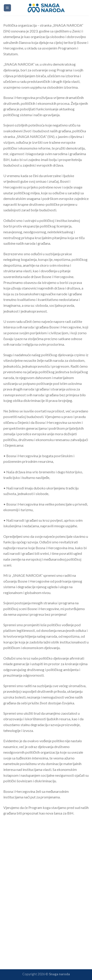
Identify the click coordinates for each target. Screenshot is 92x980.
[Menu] (7, 8)
